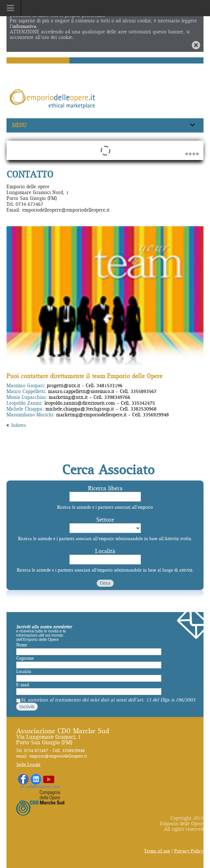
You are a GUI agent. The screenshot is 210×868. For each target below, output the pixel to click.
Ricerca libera (105, 488)
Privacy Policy (189, 851)
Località (105, 551)
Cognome (25, 658)
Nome (22, 645)
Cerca (105, 583)
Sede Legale (28, 764)
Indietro (16, 425)
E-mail (23, 685)
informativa (24, 26)
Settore (105, 520)
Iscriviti (27, 706)
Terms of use (157, 851)
